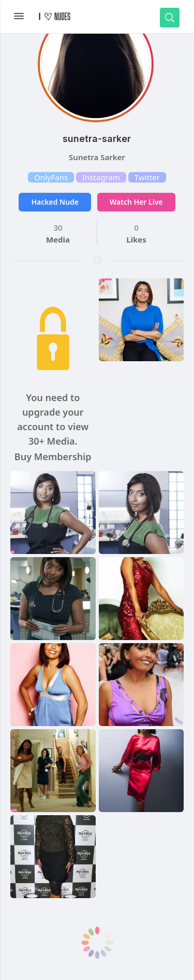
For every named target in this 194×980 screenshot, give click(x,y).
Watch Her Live (136, 202)
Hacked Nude (55, 202)
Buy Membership (53, 457)
